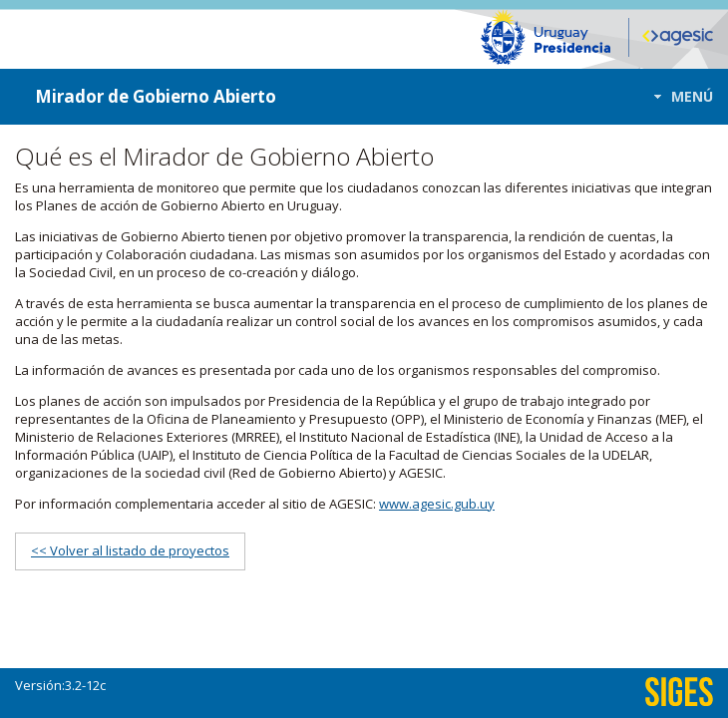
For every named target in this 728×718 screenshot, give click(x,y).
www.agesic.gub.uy (437, 504)
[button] (678, 96)
